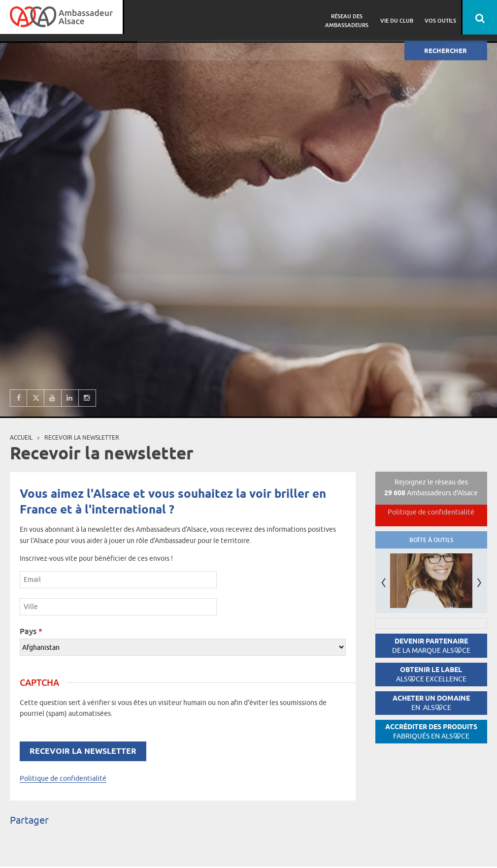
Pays (31, 631)
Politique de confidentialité (63, 778)
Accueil (21, 437)
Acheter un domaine (431, 703)
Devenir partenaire (431, 646)
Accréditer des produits (431, 731)
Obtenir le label (431, 674)
